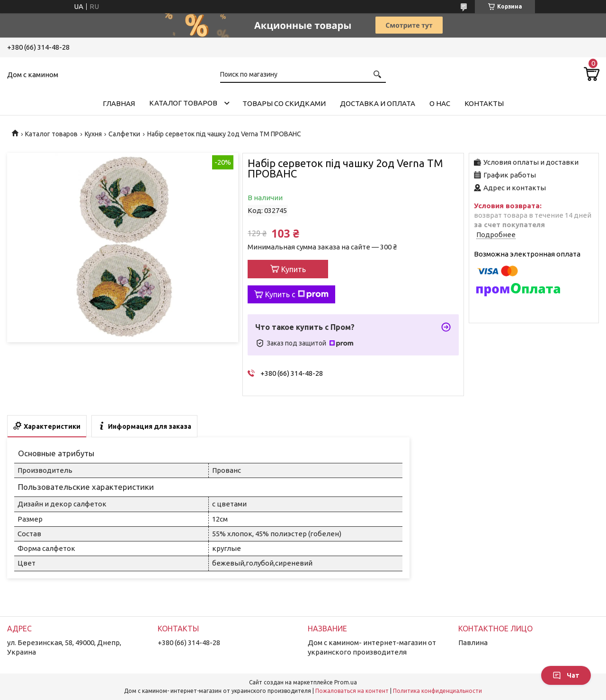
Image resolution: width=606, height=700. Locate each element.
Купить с (297, 294)
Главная (119, 103)
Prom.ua (346, 682)
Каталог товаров (183, 103)
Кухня (93, 134)
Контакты (484, 103)
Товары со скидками (284, 103)
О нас (440, 103)
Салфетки (124, 134)
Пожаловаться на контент (352, 691)
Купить (294, 269)
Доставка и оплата (378, 103)
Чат (566, 675)
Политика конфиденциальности (437, 691)
